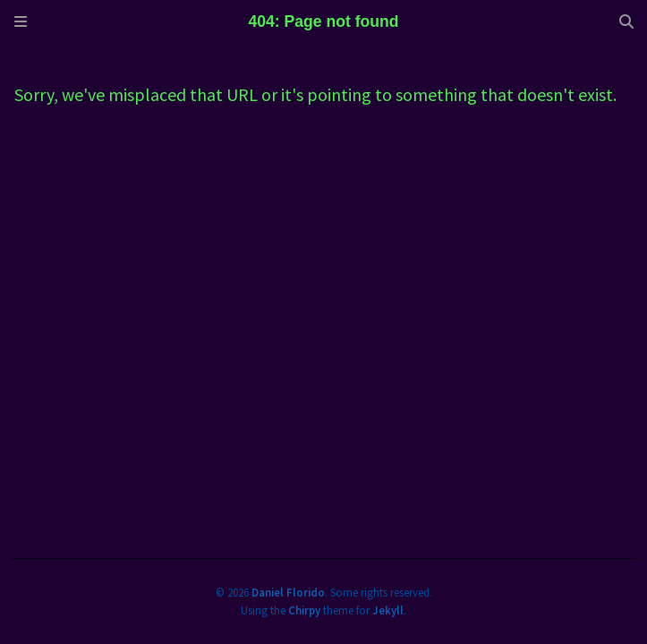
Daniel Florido (288, 592)
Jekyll (388, 610)
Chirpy (304, 610)
